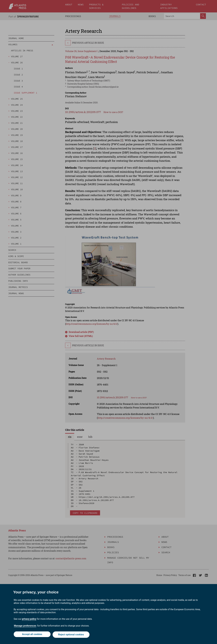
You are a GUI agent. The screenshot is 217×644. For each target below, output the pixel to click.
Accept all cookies (32, 635)
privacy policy (29, 620)
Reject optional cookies (71, 635)
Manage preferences (25, 626)
